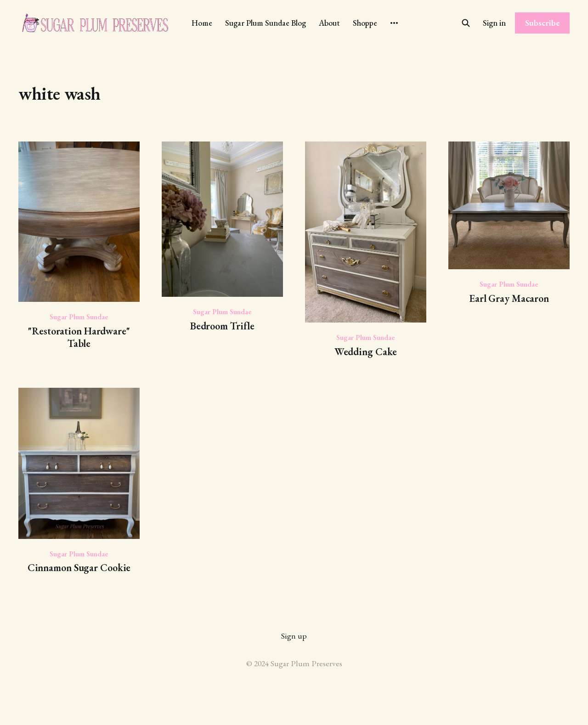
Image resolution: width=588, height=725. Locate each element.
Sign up (294, 636)
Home (202, 23)
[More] (394, 23)
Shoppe (365, 23)
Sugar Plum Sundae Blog (266, 23)
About (329, 23)
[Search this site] (466, 23)
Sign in (494, 23)
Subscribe (543, 23)
